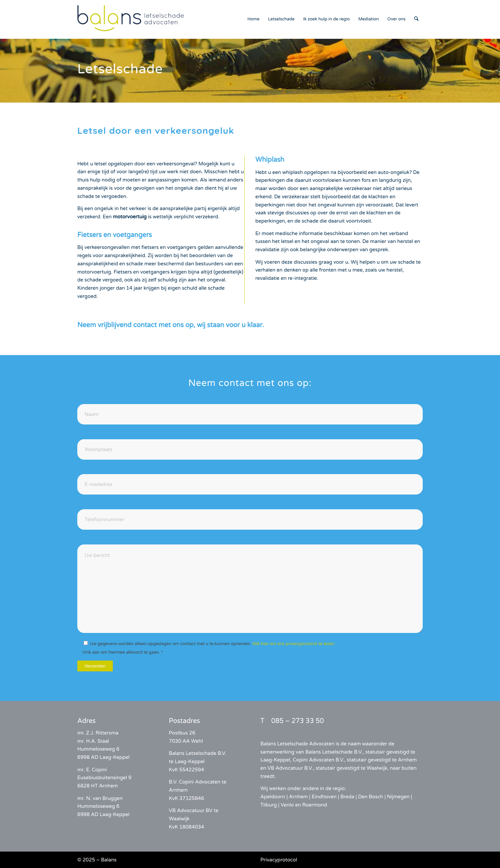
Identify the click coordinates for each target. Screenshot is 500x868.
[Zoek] (416, 19)
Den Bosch (370, 797)
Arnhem (299, 797)
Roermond (315, 805)
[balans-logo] (135, 19)
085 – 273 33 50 (297, 721)
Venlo (287, 805)
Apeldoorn (273, 797)
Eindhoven (324, 797)
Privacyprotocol (279, 860)
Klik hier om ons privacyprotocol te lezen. (294, 644)
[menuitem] (253, 19)
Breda (347, 797)
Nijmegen (398, 797)
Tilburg (269, 805)
